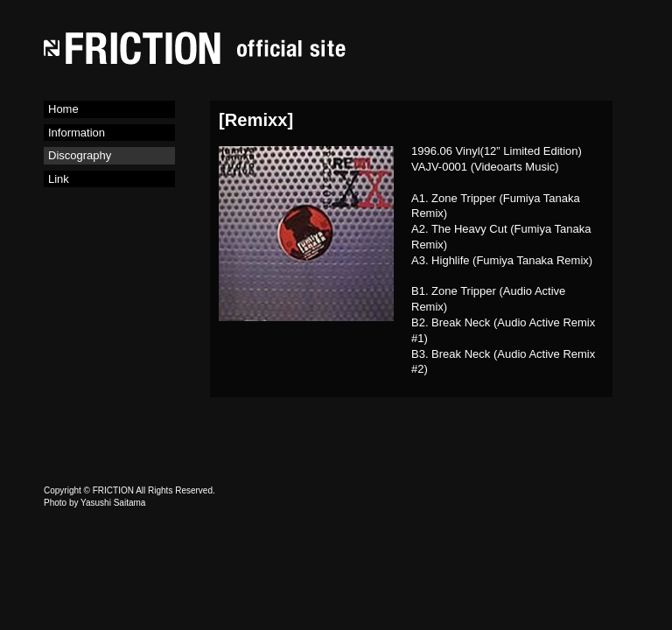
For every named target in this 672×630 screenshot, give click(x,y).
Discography (80, 155)
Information (77, 133)
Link (59, 179)
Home (63, 109)
